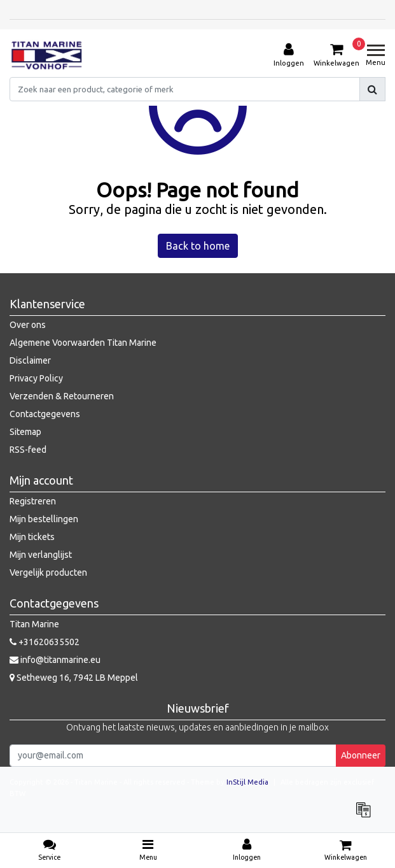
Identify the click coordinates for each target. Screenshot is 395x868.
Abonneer (361, 755)
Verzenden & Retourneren (62, 396)
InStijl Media (247, 782)
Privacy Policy (36, 378)
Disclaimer (30, 360)
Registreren (33, 501)
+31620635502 (45, 642)
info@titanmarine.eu (55, 660)
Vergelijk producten (48, 573)
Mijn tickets (32, 537)
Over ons (28, 325)
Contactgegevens (45, 414)
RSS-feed (28, 450)
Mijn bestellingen (44, 519)
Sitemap (25, 432)
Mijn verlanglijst (41, 555)
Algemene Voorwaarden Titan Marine (83, 343)
